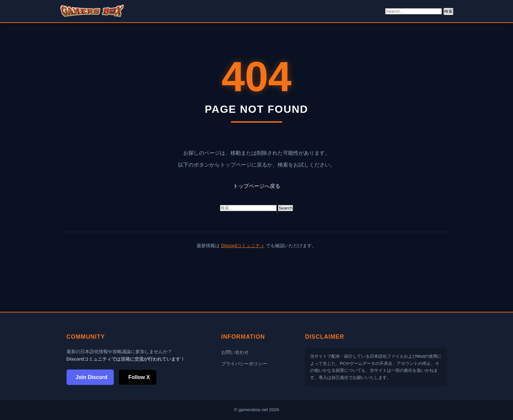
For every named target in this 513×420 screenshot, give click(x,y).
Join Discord (92, 377)
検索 (448, 11)
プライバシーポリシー (244, 364)
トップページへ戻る (257, 186)
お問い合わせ (235, 352)
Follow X (139, 377)
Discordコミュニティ (243, 246)
